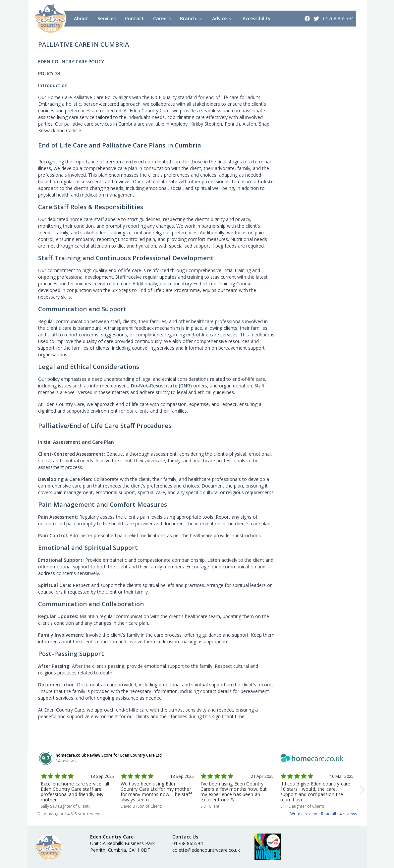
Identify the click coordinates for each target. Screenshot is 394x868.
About (81, 18)
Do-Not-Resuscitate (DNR (161, 386)
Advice (223, 18)
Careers (162, 18)
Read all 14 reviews (339, 814)
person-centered (125, 162)
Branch (191, 18)
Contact (134, 18)
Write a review (304, 814)
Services (107, 18)
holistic (266, 181)
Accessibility (257, 18)
